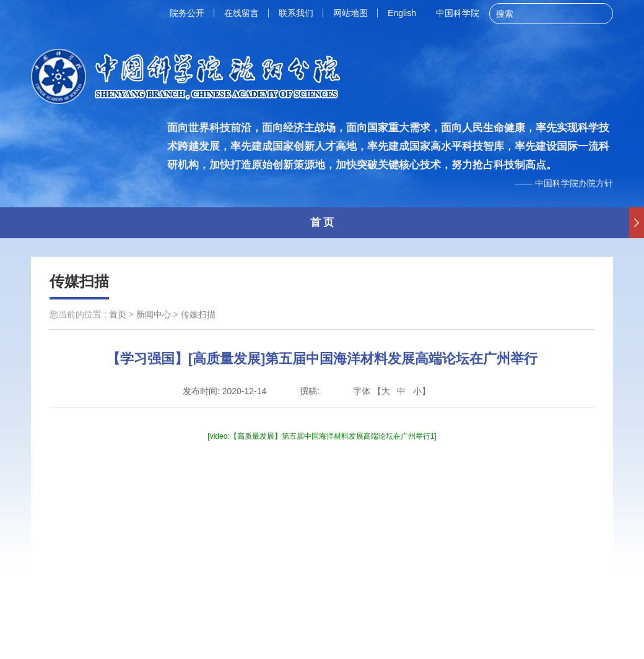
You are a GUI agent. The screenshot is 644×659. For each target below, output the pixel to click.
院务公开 (187, 13)
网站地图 (350, 13)
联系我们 (296, 13)
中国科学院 (458, 13)
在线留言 (241, 13)
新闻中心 (154, 314)
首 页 (322, 222)
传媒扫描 (79, 281)
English (402, 13)
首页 (118, 314)
